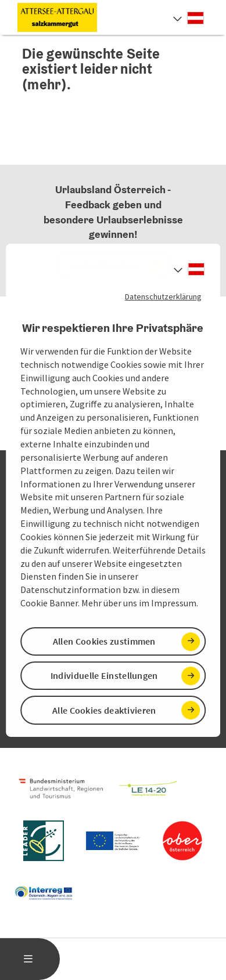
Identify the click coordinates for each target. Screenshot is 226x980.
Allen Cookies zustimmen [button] (104, 641)
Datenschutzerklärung (163, 296)
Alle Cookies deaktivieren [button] (104, 710)
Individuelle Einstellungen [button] (104, 675)
